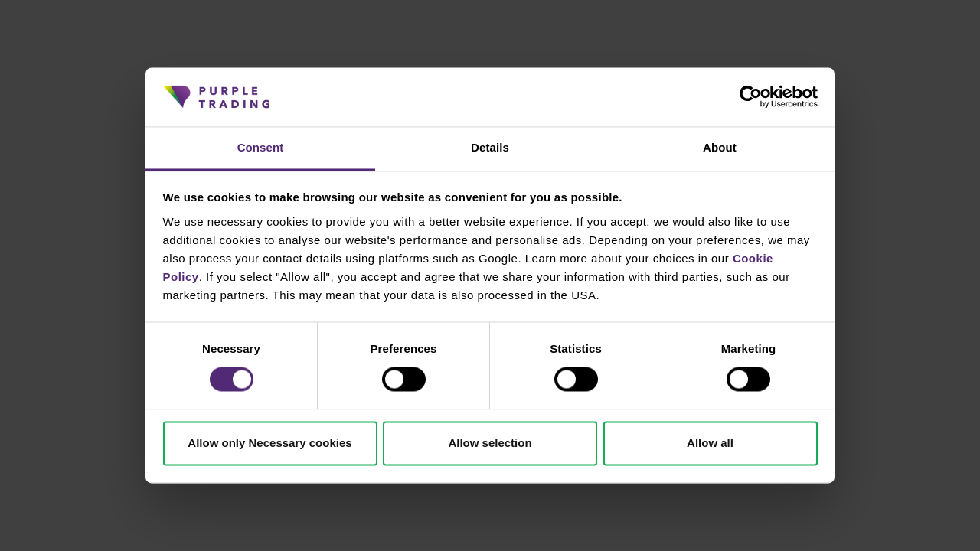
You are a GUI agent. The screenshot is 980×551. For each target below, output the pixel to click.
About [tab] (720, 147)
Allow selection (490, 443)
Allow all (710, 443)
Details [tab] (490, 147)
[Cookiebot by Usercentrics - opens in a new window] (751, 97)
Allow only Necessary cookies (269, 443)
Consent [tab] (261, 147)
